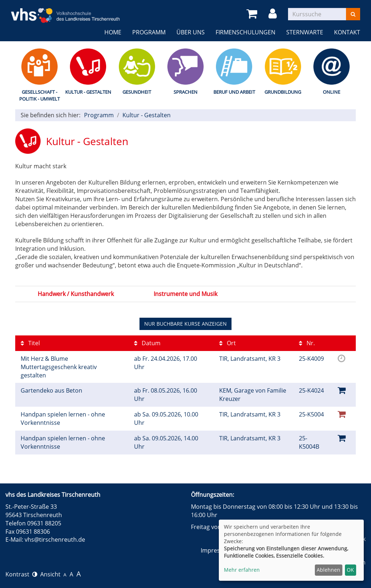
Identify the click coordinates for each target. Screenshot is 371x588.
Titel (30, 343)
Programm (149, 32)
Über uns (191, 32)
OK (350, 570)
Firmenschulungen (245, 32)
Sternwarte (305, 32)
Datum (147, 343)
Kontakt (347, 32)
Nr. (307, 343)
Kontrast (21, 574)
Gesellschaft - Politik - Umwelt (39, 95)
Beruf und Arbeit (234, 92)
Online (332, 92)
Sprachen (185, 92)
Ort (228, 343)
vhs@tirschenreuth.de (55, 540)
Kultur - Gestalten (88, 92)
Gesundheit (137, 92)
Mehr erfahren (242, 570)
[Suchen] (353, 14)
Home (113, 32)
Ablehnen (328, 570)
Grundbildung (283, 92)
